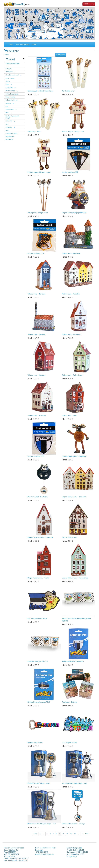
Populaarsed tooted (11, 133)
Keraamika (9, 121)
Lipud (7, 130)
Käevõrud (9, 69)
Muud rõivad (9, 139)
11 (68, 834)
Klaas (7, 84)
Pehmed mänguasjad (12, 94)
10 (64, 834)
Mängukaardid (10, 136)
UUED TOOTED (10, 97)
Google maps (72, 856)
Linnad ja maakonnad (12, 75)
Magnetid (8, 103)
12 (72, 834)
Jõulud (8, 81)
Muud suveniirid (10, 91)
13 (76, 834)
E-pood (11, 45)
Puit (7, 106)
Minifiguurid (9, 72)
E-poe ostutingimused (22, 45)
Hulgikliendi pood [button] (89, 4)
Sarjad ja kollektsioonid (13, 64)
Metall (7, 113)
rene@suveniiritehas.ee (44, 854)
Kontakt (34, 45)
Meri (7, 124)
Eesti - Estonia (10, 78)
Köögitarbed (9, 88)
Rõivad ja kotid (10, 100)
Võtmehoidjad (10, 109)
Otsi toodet (61, 55)
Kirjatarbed (9, 127)
